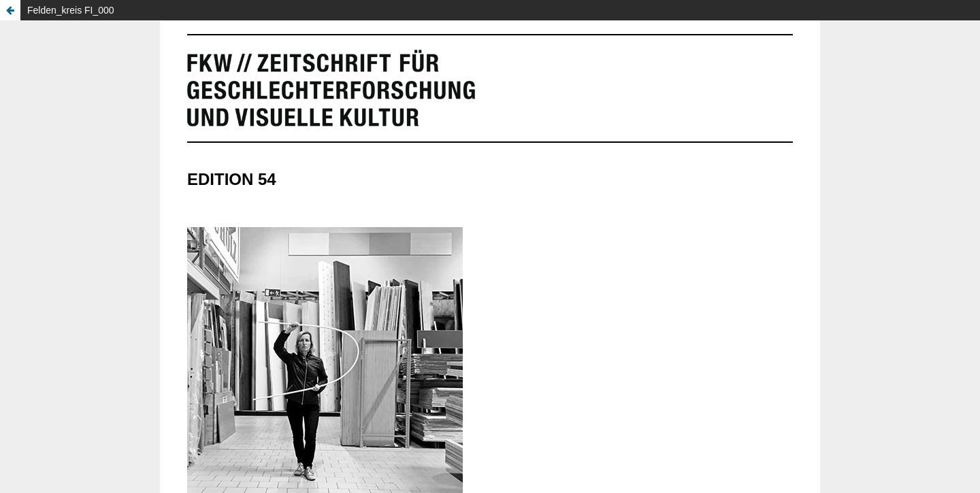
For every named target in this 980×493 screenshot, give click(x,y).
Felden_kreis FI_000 (71, 10)
